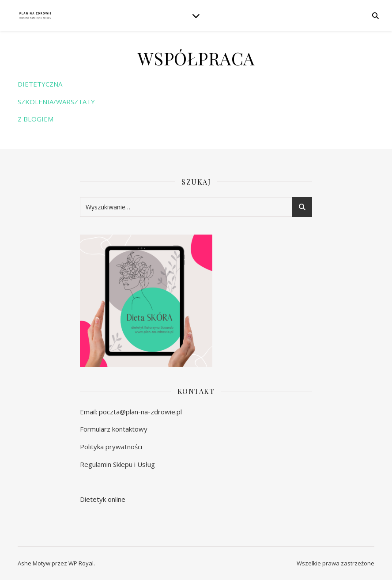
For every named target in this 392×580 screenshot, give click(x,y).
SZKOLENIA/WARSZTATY (56, 102)
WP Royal (81, 563)
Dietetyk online (103, 499)
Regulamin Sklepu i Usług (117, 464)
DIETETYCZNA (40, 84)
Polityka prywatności (111, 447)
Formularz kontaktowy (114, 429)
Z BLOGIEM (36, 119)
